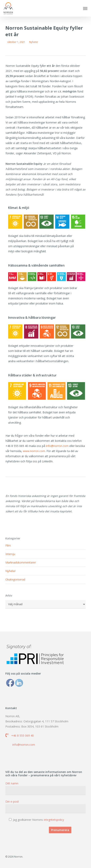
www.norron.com (34, 451)
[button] (85, 8)
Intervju (10, 554)
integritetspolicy (54, 820)
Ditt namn (45, 788)
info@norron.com (57, 446)
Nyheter (34, 42)
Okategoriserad (15, 579)
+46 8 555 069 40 (23, 736)
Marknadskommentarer (21, 562)
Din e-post (45, 806)
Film (8, 545)
